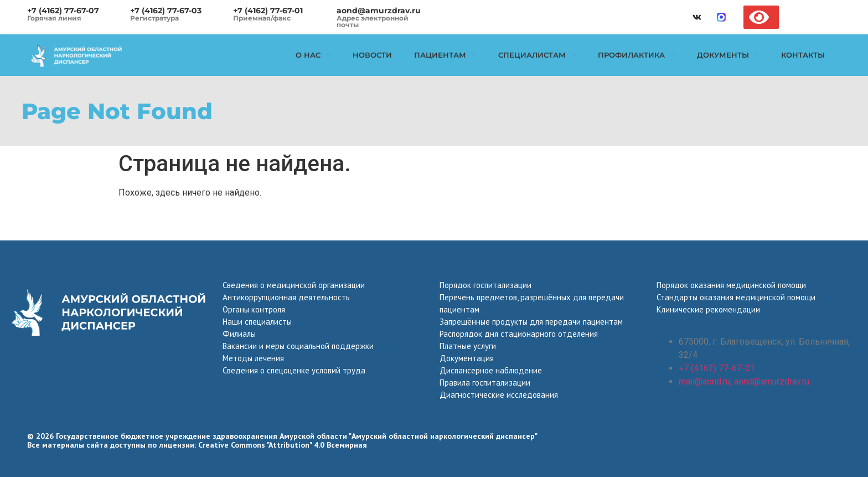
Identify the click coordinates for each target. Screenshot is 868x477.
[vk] (697, 17)
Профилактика (636, 55)
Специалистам (537, 55)
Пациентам (445, 55)
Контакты (803, 55)
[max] (721, 17)
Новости (372, 55)
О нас (313, 55)
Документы (728, 55)
